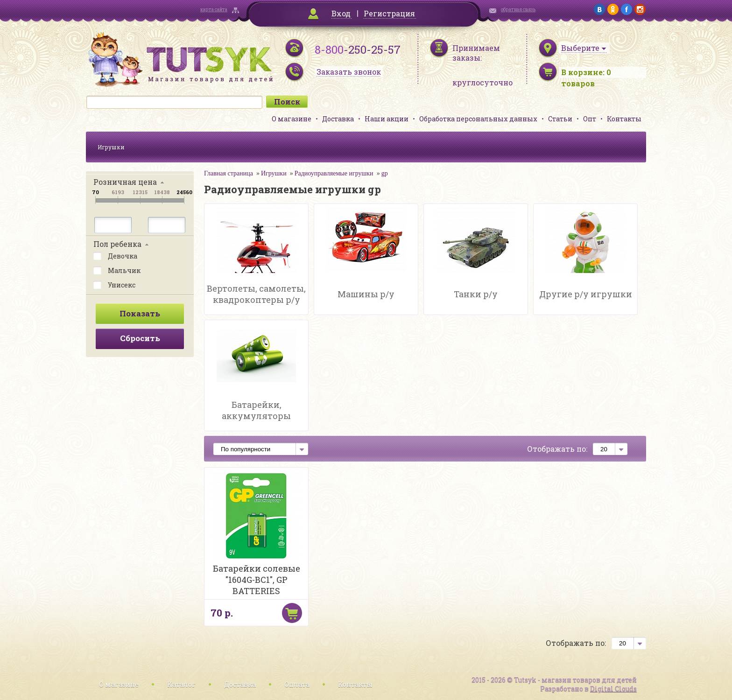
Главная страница (229, 173)
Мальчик (117, 270)
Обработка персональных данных (478, 119)
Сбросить (140, 338)
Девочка (115, 255)
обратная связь (518, 10)
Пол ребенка (117, 244)
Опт (590, 119)
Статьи (560, 119)
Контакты (624, 119)
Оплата (297, 684)
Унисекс (114, 284)
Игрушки (111, 147)
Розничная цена (125, 182)
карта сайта (214, 10)
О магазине (292, 119)
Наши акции (387, 119)
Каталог (181, 684)
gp (385, 173)
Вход (341, 13)
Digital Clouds (613, 689)
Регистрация (389, 13)
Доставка (338, 119)
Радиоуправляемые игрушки (334, 173)
